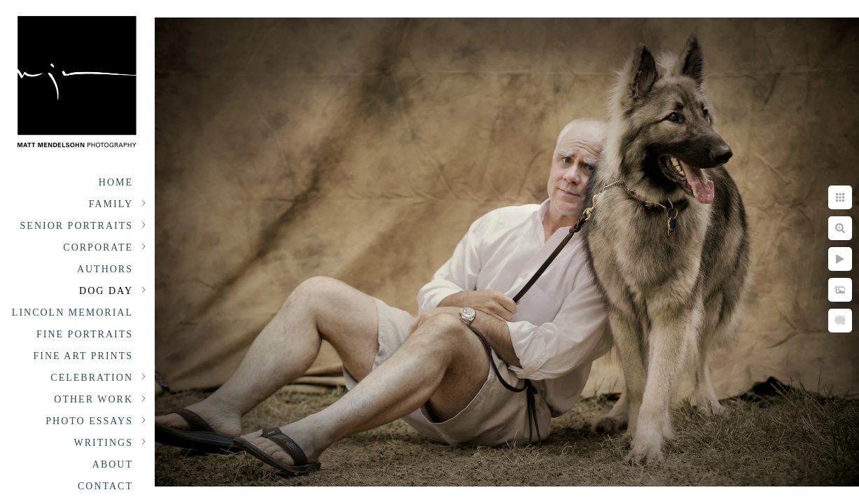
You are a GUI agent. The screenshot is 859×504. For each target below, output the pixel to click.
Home (116, 182)
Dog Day (106, 291)
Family (111, 204)
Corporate (98, 247)
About (113, 464)
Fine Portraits (85, 334)
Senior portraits (77, 226)
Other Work (93, 399)
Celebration (92, 378)
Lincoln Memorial (72, 313)
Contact (105, 486)
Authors (105, 269)
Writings (104, 443)
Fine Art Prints (83, 356)
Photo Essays (89, 421)
